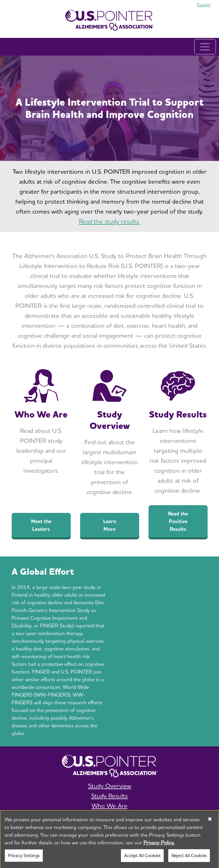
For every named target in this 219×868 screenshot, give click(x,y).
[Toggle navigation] (205, 47)
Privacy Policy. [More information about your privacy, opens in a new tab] (159, 844)
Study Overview (110, 786)
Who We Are (109, 806)
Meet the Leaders (41, 525)
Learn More (110, 525)
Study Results (109, 796)
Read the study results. (109, 221)
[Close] (210, 821)
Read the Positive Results (178, 521)
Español (204, 5)
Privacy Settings (24, 857)
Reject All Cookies (189, 857)
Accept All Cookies (142, 857)
